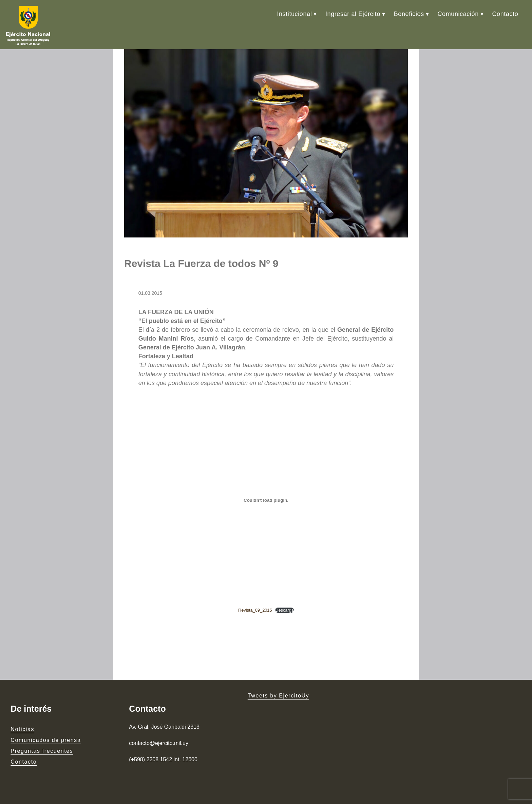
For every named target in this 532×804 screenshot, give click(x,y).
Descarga (284, 610)
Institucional (294, 14)
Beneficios (409, 14)
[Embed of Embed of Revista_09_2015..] (266, 500)
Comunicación (458, 14)
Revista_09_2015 (255, 610)
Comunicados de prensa (46, 740)
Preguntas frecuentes (42, 751)
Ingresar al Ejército (353, 14)
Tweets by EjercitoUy (278, 696)
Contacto (505, 14)
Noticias (22, 729)
